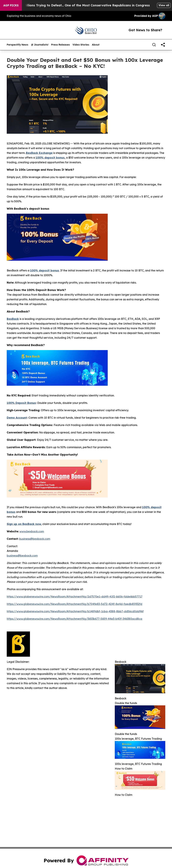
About (96, 45)
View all (164, 5)
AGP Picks (11, 5)
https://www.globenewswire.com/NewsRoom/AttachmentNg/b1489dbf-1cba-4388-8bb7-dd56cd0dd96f (75, 611)
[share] (163, 45)
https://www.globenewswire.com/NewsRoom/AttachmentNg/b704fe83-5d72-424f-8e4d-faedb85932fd (74, 604)
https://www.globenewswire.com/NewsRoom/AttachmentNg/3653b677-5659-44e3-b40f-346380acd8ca (74, 619)
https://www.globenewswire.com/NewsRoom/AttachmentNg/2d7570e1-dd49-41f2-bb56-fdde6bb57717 (75, 597)
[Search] (154, 45)
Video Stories (81, 45)
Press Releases (61, 45)
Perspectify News (18, 45)
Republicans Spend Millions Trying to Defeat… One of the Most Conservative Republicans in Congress (83, 5)
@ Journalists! (40, 45)
